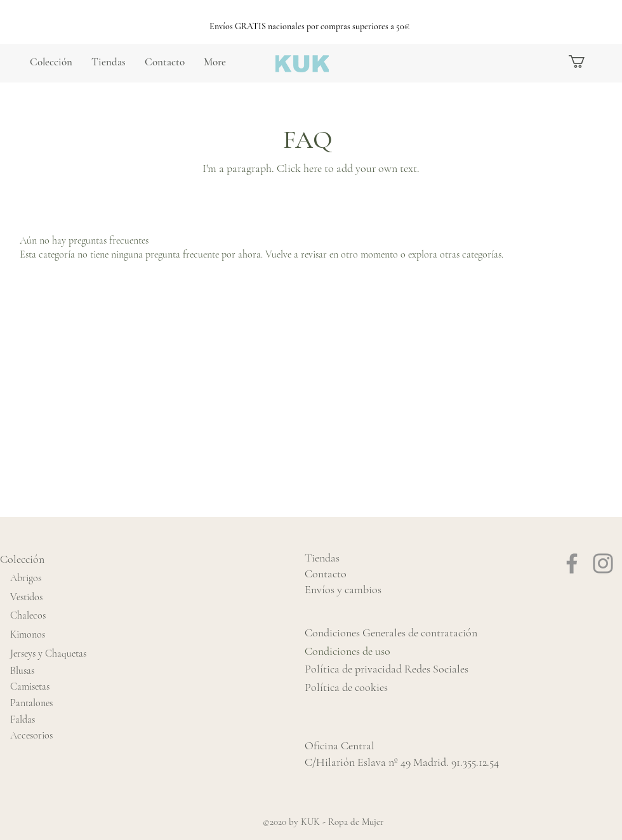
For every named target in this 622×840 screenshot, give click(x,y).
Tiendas (322, 558)
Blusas (22, 671)
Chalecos (28, 615)
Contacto (326, 574)
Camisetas (30, 686)
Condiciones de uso (347, 651)
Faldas (23, 719)
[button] (584, 62)
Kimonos (28, 634)
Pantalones (31, 703)
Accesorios (31, 735)
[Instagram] (603, 563)
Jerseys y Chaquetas (48, 653)
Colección (22, 559)
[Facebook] (572, 563)
